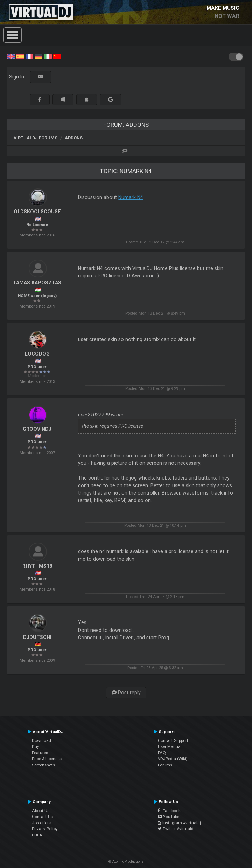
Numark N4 (131, 197)
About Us (41, 811)
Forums (165, 765)
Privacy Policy (45, 829)
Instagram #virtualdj (179, 823)
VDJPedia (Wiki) (173, 759)
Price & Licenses (47, 759)
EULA (37, 835)
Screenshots (43, 765)
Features (40, 753)
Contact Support (173, 740)
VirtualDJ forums (36, 138)
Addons (74, 138)
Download (41, 740)
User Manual (170, 746)
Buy (36, 746)
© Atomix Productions (126, 862)
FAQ (162, 753)
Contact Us (42, 817)
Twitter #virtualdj (176, 829)
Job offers (41, 823)
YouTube (169, 817)
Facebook (169, 811)
